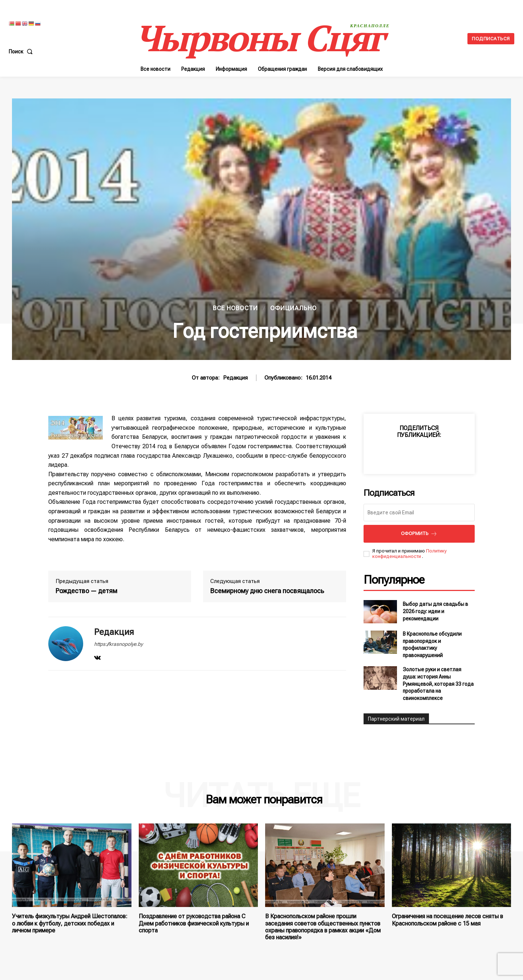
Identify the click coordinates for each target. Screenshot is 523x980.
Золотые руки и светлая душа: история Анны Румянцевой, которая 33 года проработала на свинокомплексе (438, 684)
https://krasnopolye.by (118, 644)
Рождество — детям (86, 591)
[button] (22, 52)
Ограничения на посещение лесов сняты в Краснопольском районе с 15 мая (447, 920)
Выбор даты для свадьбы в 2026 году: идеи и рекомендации (435, 611)
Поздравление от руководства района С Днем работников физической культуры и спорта (194, 923)
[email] (419, 513)
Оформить (419, 534)
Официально (293, 308)
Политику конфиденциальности (410, 554)
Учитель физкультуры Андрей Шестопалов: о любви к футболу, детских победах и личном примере (70, 923)
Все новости (235, 308)
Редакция (235, 378)
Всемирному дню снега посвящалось (267, 591)
